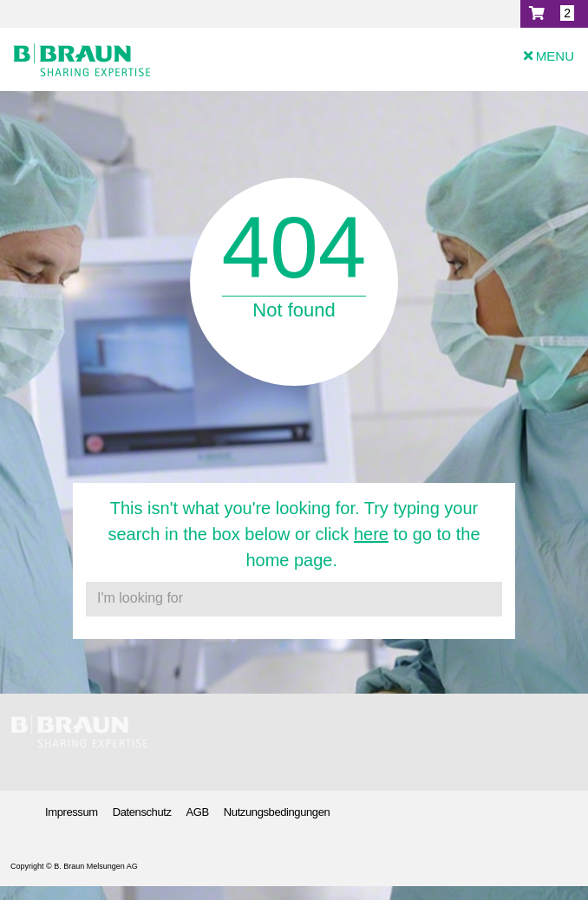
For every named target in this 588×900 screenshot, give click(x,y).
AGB (198, 812)
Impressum (72, 812)
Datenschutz (142, 812)
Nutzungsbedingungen (277, 812)
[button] (554, 14)
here (371, 534)
